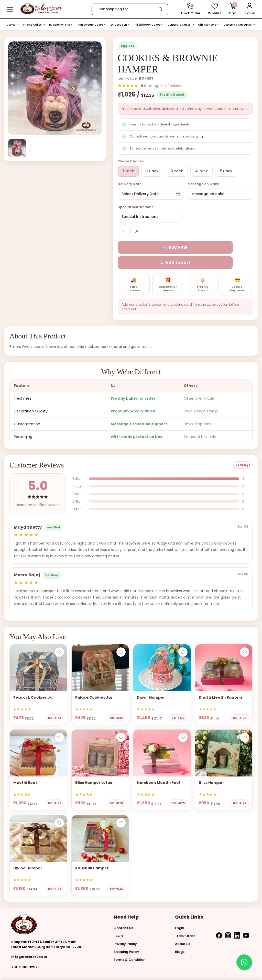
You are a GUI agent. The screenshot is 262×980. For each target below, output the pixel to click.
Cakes (13, 25)
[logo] (41, 9)
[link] (161, 9)
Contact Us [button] (123, 913)
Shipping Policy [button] (126, 936)
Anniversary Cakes (92, 25)
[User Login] (250, 9)
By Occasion (121, 25)
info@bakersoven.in (29, 942)
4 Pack (201, 171)
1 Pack (128, 171)
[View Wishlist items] (215, 9)
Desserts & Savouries (240, 25)
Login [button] (179, 913)
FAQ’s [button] (118, 920)
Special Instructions (135, 207)
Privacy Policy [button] (125, 928)
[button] (10, 9)
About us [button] (183, 928)
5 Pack (226, 171)
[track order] (190, 9)
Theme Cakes (34, 25)
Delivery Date (130, 184)
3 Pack (177, 171)
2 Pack (152, 171)
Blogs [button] (180, 936)
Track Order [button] (185, 920)
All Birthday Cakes (149, 25)
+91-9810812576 (25, 952)
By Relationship (62, 25)
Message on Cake (203, 184)
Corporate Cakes (181, 25)
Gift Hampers (209, 25)
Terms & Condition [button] (129, 944)
